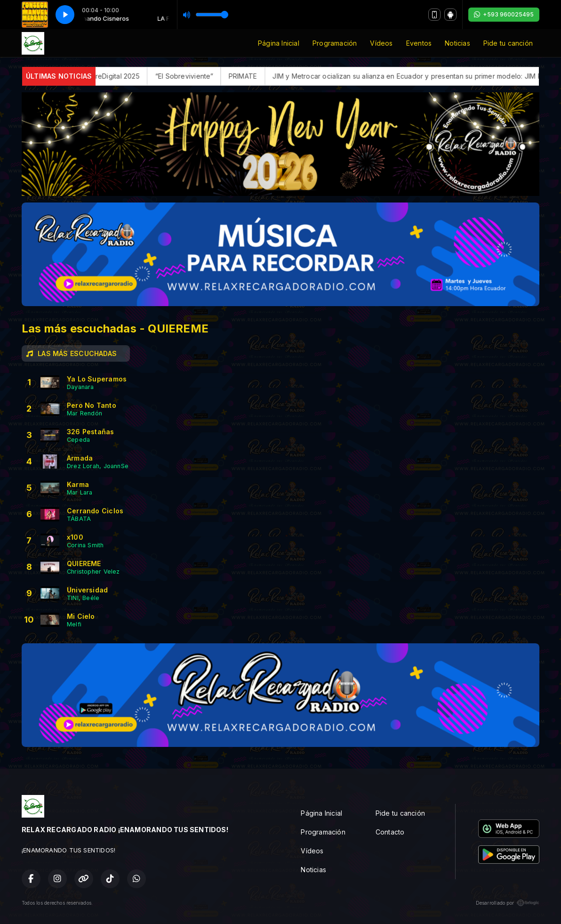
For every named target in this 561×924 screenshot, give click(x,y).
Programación (335, 43)
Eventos (419, 43)
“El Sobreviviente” (193, 76)
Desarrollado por (508, 903)
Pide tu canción (508, 43)
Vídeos (381, 43)
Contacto (390, 832)
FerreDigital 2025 (122, 76)
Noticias (457, 43)
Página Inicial (279, 43)
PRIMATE (252, 76)
